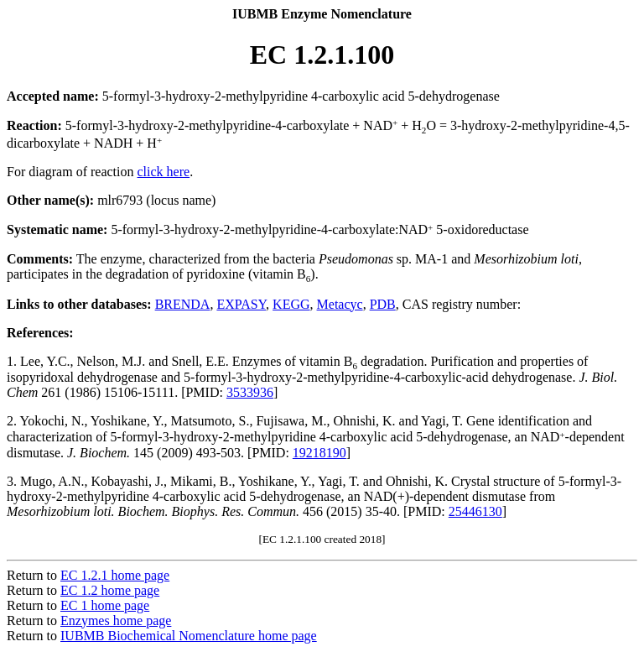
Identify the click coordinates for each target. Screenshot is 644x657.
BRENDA (183, 304)
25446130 (475, 511)
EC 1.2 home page (110, 590)
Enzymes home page (116, 620)
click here (164, 172)
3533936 (250, 392)
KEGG (291, 304)
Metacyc (340, 304)
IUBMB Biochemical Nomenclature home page (189, 636)
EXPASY (241, 304)
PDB (383, 304)
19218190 (319, 453)
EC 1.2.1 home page (115, 575)
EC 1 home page (105, 605)
